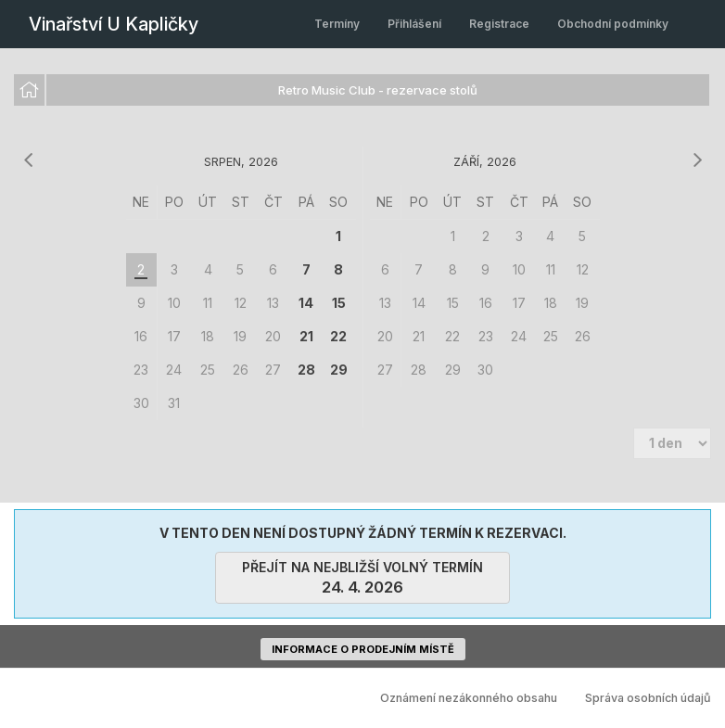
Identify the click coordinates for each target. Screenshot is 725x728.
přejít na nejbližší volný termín (362, 578)
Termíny (337, 24)
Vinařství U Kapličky (114, 24)
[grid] (241, 303)
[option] (29, 90)
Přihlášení (414, 24)
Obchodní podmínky (613, 24)
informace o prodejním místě (363, 649)
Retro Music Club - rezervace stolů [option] (378, 90)
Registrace (499, 24)
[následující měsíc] (697, 160)
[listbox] (362, 91)
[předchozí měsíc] (28, 160)
